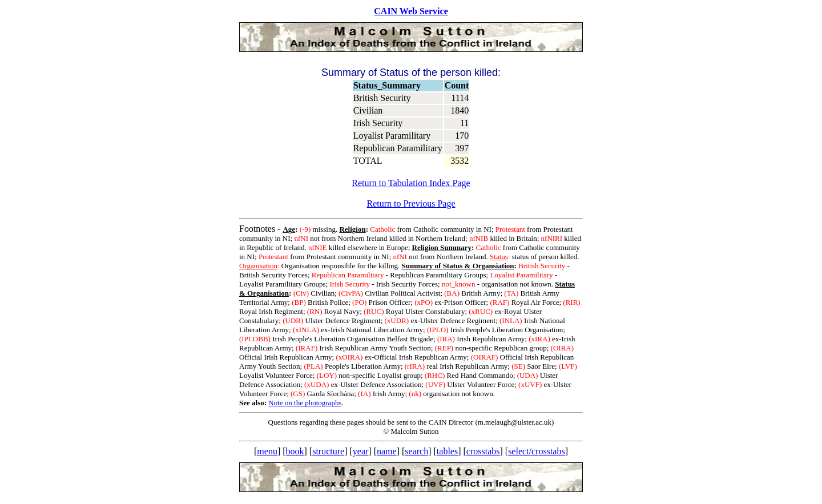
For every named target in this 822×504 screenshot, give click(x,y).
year (361, 451)
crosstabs (483, 451)
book (295, 451)
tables (447, 451)
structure (328, 451)
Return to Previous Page (411, 203)
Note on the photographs (305, 403)
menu (267, 451)
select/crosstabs (537, 451)
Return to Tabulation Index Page (411, 183)
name (387, 451)
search (416, 451)
